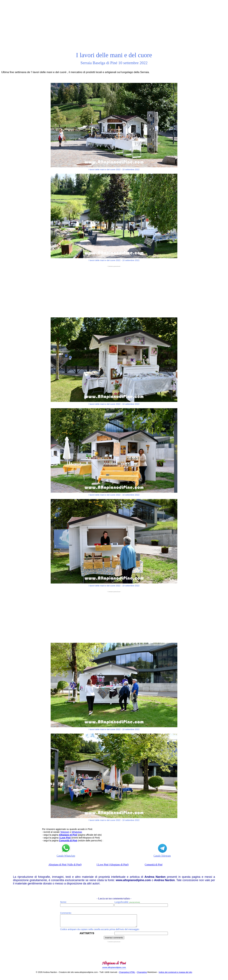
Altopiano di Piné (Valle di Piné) (65, 865)
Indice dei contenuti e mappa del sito (175, 975)
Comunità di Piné (154, 865)
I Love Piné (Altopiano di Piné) (113, 865)
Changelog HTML (127, 975)
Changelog (142, 975)
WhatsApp (77, 832)
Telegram (65, 832)
